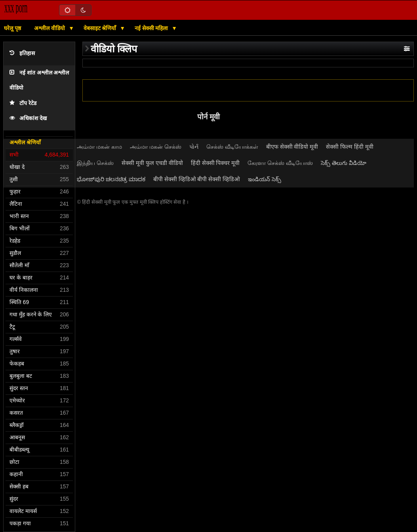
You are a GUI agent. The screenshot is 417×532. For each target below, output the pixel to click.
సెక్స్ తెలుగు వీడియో (344, 163)
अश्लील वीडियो (50, 28)
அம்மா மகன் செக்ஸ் (156, 147)
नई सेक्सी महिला (152, 28)
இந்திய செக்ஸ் (95, 163)
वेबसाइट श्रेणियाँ (101, 28)
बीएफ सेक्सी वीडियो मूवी (292, 147)
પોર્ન (194, 147)
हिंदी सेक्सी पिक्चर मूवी (215, 163)
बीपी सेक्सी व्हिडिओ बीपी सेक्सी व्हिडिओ (197, 179)
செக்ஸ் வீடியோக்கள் (232, 147)
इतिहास (22, 53)
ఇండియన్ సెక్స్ (265, 179)
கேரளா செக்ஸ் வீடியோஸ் (280, 163)
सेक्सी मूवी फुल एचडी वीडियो (152, 163)
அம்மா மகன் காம (99, 147)
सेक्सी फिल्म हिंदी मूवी (350, 147)
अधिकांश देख (28, 118)
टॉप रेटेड (23, 103)
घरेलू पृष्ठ (12, 28)
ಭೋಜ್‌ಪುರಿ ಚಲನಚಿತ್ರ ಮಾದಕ (111, 179)
